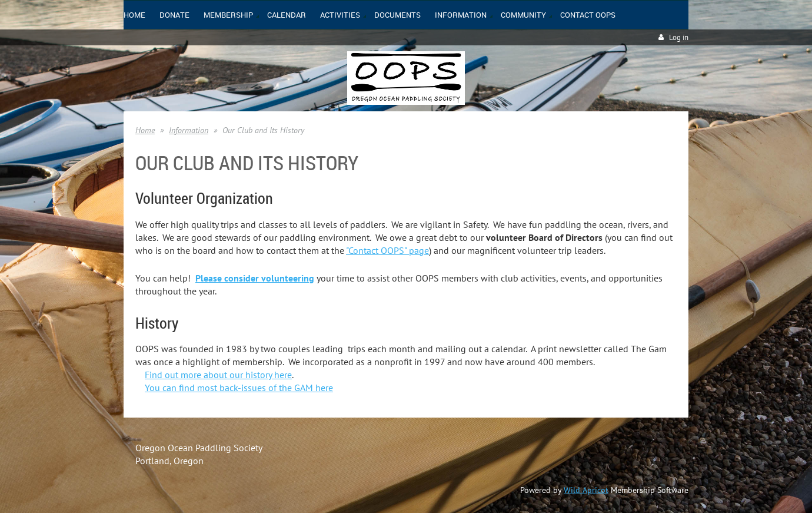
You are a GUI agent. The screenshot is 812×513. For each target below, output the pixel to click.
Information (189, 130)
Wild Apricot (586, 490)
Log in (679, 37)
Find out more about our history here (218, 375)
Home (145, 130)
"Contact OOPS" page (387, 250)
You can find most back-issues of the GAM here (239, 388)
